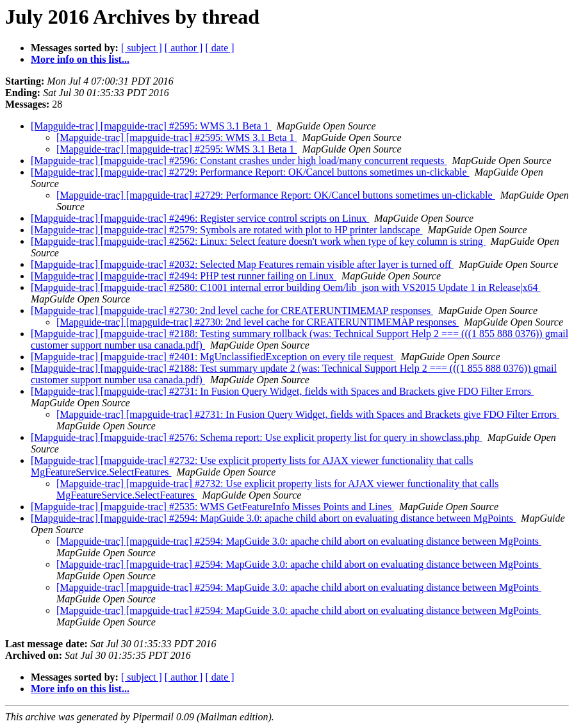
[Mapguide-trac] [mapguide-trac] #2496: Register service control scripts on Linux (200, 218)
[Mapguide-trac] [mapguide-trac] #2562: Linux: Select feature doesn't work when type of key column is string (258, 241)
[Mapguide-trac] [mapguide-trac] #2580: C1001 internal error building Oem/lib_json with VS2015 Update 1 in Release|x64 (286, 287)
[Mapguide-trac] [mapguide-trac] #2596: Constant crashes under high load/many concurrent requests (239, 161)
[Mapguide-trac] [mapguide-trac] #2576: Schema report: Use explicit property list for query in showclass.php (257, 437)
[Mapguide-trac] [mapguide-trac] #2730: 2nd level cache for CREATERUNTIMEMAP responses (232, 310)
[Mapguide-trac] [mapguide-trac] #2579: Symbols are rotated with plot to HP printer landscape (227, 230)
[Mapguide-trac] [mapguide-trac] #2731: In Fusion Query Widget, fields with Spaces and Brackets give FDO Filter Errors (282, 391)
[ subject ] (142, 48)
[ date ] (219, 48)
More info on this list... (80, 59)
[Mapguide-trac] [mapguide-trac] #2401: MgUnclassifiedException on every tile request (213, 357)
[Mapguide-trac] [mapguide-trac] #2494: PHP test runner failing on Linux (184, 276)
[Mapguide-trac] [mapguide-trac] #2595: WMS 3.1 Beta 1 (151, 126)
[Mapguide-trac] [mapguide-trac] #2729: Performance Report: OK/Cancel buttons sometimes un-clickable (250, 172)
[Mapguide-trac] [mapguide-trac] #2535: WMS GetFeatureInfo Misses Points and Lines (212, 507)
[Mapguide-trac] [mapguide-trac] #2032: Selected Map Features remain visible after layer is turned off (242, 264)
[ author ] (184, 48)
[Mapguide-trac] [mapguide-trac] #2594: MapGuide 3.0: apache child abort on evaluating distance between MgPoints (273, 518)
